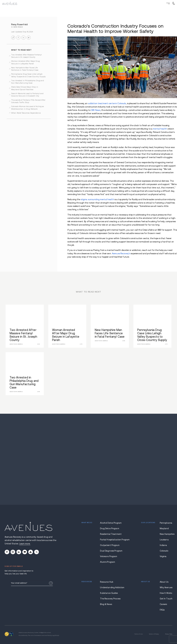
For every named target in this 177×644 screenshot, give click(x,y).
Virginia (163, 556)
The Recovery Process (110, 599)
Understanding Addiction (111, 588)
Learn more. (25, 544)
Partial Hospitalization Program (111, 540)
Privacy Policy (169, 634)
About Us (164, 582)
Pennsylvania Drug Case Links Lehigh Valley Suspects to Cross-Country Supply (28, 75)
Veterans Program (109, 556)
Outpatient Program (110, 545)
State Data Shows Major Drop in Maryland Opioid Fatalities (25, 88)
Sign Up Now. (51, 583)
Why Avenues (166, 588)
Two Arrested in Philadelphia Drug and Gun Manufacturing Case (28, 82)
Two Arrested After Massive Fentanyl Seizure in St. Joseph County (26, 56)
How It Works (166, 593)
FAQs (162, 610)
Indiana (163, 545)
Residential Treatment (111, 534)
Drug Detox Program (110, 529)
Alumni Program (108, 562)
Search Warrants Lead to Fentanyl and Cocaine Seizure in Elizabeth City (27, 95)
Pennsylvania (166, 523)
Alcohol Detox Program (111, 523)
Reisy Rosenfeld (19, 24)
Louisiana (164, 540)
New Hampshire (166, 534)
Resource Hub (107, 582)
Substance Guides (109, 593)
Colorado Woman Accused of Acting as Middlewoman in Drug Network (27, 108)
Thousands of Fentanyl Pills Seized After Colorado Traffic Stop (28, 101)
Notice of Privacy (154, 634)
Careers (163, 604)
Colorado (164, 551)
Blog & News (106, 604)
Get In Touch (166, 599)
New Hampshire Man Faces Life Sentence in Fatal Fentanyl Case (25, 69)
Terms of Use (139, 634)
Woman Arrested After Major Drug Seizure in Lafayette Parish (25, 62)
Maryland (164, 529)
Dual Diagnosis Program (111, 551)
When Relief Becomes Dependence (26, 113)
